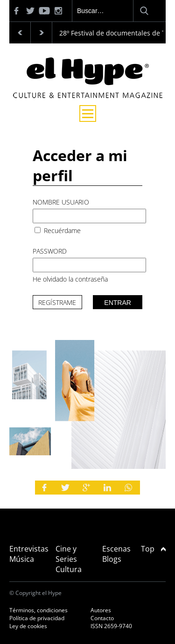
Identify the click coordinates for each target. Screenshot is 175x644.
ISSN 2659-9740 (111, 626)
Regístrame (57, 302)
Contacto (102, 618)
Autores (101, 610)
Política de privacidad (37, 618)
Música (22, 559)
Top (153, 549)
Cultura (69, 569)
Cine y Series (66, 554)
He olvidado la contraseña (70, 279)
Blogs (112, 559)
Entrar (118, 303)
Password (50, 251)
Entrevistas (29, 549)
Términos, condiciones (38, 610)
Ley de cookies (28, 626)
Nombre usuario (61, 202)
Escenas (116, 549)
